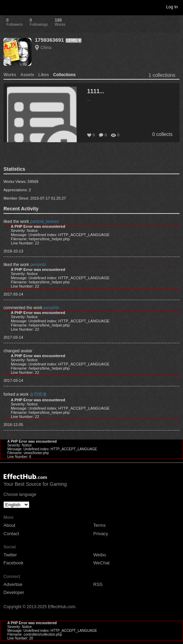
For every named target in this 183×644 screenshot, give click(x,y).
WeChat (102, 563)
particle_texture (45, 222)
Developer (14, 592)
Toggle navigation (8, 7)
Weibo (100, 555)
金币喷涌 (38, 394)
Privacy (101, 534)
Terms (100, 525)
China (46, 48)
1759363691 (49, 40)
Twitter (10, 555)
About (9, 525)
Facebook (13, 563)
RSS (98, 584)
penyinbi (38, 265)
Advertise (13, 584)
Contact (11, 534)
